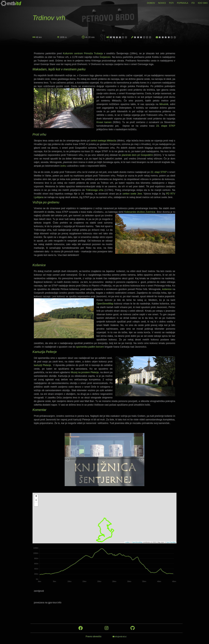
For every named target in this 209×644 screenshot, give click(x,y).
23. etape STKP (166, 126)
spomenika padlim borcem (90, 347)
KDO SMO (203, 3)
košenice (167, 289)
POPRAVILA (182, 3)
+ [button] (36, 496)
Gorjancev (105, 57)
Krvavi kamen (104, 122)
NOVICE (162, 3)
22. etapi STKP (159, 172)
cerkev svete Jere (132, 194)
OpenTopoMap (171, 542)
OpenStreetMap (105, 304)
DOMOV (151, 3)
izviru (63, 166)
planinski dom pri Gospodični (137, 155)
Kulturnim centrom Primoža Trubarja (83, 53)
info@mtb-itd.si (119, 637)
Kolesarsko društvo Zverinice (140, 212)
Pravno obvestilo (93, 636)
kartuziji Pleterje (42, 365)
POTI (171, 3)
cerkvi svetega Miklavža (103, 141)
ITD (193, 3)
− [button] (36, 500)
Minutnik (164, 104)
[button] (36, 504)
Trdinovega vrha (95, 190)
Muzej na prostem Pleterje (85, 372)
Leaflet (127, 542)
